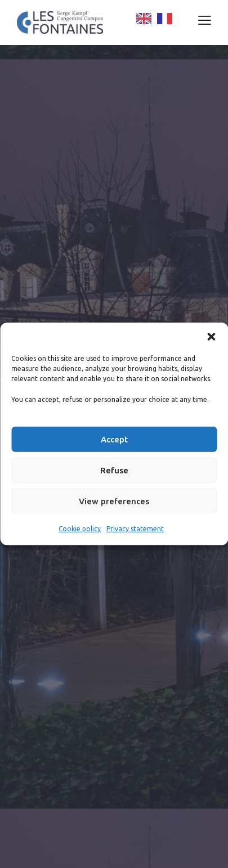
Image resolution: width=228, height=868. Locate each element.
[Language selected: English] (170, 19)
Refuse (114, 470)
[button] (211, 337)
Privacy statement (135, 529)
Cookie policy (80, 529)
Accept (114, 439)
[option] (165, 19)
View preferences (114, 501)
